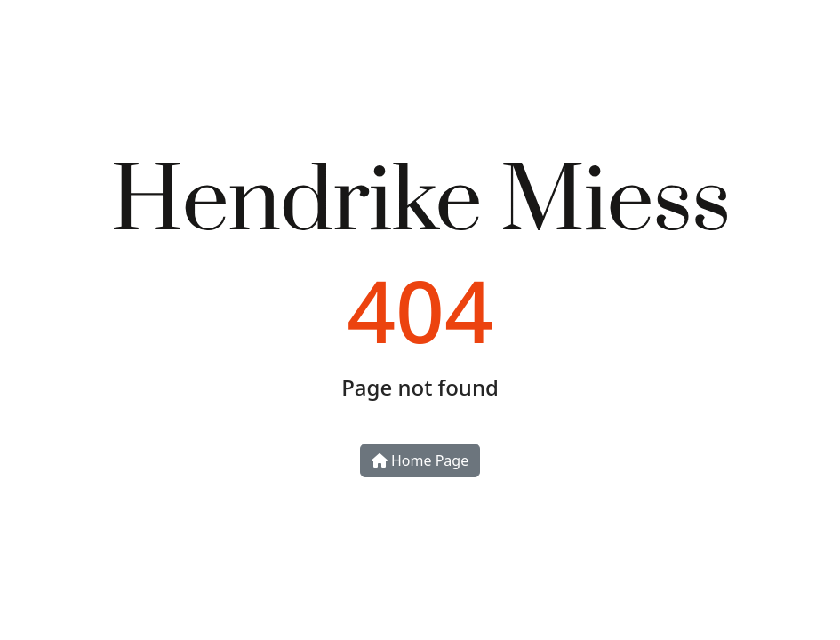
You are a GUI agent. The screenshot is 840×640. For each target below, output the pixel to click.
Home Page (420, 460)
